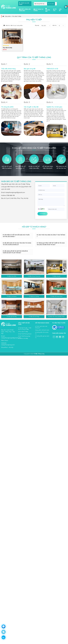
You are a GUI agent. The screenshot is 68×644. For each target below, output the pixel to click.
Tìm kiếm (51, 4)
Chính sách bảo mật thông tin (41, 327)
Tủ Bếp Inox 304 (12, 276)
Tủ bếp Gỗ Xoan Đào (56, 296)
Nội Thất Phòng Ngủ (24, 336)
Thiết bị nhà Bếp (23, 338)
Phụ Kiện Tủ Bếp (23, 332)
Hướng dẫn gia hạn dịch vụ (42, 337)
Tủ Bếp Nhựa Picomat (34, 276)
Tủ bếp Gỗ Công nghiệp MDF (56, 317)
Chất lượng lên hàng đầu (25, 10)
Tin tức (55, 10)
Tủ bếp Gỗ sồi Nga (34, 317)
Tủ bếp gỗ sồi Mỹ (12, 317)
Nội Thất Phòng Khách (25, 334)
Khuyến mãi (48, 10)
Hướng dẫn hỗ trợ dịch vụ (42, 333)
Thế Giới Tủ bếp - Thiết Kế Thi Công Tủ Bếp (25, 329)
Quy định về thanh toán (42, 330)
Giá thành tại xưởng (38, 10)
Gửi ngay (43, 214)
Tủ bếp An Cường (34, 296)
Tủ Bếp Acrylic (56, 276)
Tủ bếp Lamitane (12, 296)
